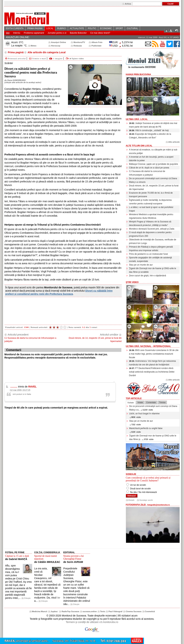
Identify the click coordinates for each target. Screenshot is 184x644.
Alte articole (174, 142)
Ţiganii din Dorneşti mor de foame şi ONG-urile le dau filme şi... (153, 437)
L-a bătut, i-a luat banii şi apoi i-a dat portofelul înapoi (151, 209)
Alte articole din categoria (46, 52)
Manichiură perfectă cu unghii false (146, 430)
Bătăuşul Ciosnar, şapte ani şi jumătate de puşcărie (154, 164)
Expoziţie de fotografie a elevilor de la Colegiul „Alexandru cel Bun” (150, 136)
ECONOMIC (106, 28)
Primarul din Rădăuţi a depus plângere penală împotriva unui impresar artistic (151, 249)
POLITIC (92, 28)
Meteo (34, 46)
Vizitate (131, 403)
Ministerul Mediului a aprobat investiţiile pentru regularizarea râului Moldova (151, 216)
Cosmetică (150, 611)
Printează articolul (15, 58)
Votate (140, 402)
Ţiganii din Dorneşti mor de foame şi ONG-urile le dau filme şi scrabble (153, 270)
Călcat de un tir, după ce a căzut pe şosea (149, 168)
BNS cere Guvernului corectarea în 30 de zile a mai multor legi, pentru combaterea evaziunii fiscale (154, 354)
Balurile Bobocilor (78, 33)
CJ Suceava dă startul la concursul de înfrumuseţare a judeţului (147, 173)
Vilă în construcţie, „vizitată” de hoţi (149, 130)
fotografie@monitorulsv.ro (159, 505)
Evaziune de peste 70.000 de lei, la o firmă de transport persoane (151, 195)
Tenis (103, 611)
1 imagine (58, 58)
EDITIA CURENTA (15, 28)
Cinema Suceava (133, 611)
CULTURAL (132, 28)
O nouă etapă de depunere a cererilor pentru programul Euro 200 (150, 234)
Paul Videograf (115, 611)
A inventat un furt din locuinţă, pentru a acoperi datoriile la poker (151, 159)
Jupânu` (54, 611)
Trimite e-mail (37, 58)
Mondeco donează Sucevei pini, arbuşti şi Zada (152, 229)
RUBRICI (61, 28)
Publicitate (96, 46)
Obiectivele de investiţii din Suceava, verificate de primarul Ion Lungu (153, 241)
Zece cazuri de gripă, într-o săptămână (148, 276)
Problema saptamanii (34, 33)
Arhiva (128, 4)
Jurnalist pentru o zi (57, 33)
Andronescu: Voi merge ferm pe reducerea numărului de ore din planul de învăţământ (152, 363)
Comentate (151, 402)
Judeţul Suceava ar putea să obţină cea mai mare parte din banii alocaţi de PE (153, 125)
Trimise (162, 402)
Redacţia (78, 46)
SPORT (119, 28)
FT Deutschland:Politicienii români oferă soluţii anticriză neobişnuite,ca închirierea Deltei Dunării (152, 372)
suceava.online (90, 611)
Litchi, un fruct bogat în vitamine (144, 415)
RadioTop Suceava (70, 611)
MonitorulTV (79, 42)
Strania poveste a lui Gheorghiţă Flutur (74, 557)
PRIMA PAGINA (35, 28)
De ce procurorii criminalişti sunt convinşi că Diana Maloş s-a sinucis (153, 180)
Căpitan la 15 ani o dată (17, 556)
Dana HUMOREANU (16, 80)
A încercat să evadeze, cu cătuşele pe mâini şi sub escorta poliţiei (153, 151)
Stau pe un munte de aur (141, 265)
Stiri (8, 33)
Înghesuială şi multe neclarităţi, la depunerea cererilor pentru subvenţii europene (150, 202)
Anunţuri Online (58, 42)
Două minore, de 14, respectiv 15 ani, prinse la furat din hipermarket (154, 187)
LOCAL (50, 28)
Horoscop (56, 46)
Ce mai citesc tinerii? (100, 33)
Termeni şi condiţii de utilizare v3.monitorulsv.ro (92, 622)
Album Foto (97, 42)
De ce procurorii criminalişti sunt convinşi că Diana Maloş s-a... (153, 408)
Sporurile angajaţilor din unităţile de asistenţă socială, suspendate (151, 259)
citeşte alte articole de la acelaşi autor (23, 82)
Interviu (17, 33)
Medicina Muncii (40, 611)
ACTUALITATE (77, 28)
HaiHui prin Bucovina (138, 74)
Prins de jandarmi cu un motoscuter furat (148, 254)
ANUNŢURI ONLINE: (18, 37)
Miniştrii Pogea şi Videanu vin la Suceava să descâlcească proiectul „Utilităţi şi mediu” (150, 223)
